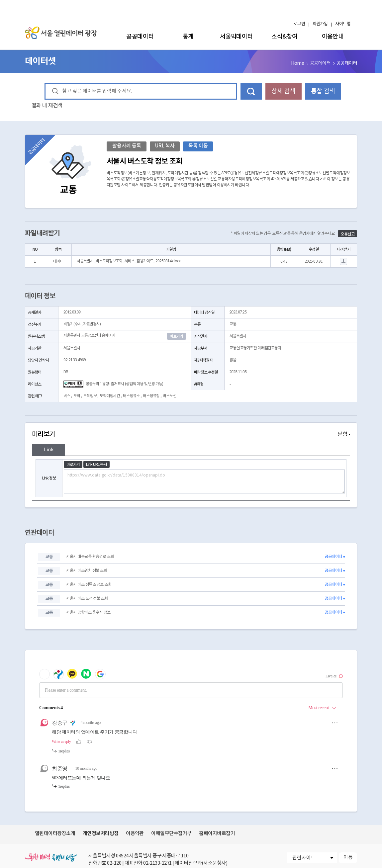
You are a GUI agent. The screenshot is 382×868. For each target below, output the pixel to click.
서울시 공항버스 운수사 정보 (88, 612)
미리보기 (191, 434)
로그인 (299, 24)
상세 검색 (283, 91)
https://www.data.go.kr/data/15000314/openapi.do (204, 481)
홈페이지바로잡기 (217, 834)
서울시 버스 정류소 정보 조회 (89, 585)
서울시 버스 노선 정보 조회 (87, 599)
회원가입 (320, 24)
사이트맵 (343, 24)
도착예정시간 (110, 396)
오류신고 (347, 234)
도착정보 (90, 396)
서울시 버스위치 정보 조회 (87, 571)
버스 (67, 396)
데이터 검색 (251, 91)
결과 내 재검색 (47, 106)
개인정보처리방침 (101, 833)
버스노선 (169, 396)
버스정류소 (131, 396)
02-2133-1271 (157, 863)
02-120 (114, 863)
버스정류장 (151, 396)
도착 (77, 396)
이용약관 (135, 834)
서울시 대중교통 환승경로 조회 (90, 557)
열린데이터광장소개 (55, 834)
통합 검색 (323, 91)
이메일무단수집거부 (171, 834)
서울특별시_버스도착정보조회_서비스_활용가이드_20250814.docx (129, 261)
